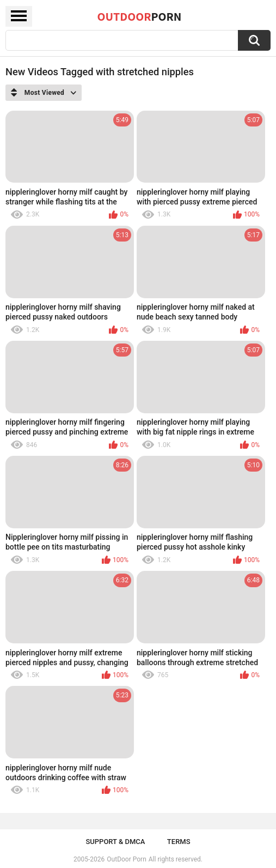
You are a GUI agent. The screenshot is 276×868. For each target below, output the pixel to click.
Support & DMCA (115, 842)
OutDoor (140, 16)
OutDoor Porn (126, 859)
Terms (179, 842)
